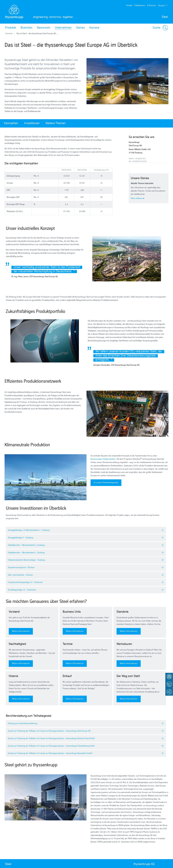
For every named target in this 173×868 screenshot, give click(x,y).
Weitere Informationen (21, 631)
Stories (80, 28)
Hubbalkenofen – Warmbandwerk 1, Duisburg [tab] (26, 553)
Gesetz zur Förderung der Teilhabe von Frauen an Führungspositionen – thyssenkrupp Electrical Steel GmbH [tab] (51, 738)
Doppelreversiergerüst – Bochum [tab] (21, 568)
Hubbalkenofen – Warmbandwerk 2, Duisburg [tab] (26, 545)
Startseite (9, 34)
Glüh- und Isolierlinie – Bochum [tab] (20, 575)
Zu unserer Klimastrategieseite (106, 483)
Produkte (11, 28)
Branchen (26, 28)
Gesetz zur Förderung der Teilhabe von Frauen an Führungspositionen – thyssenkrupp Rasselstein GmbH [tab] (50, 753)
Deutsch (162, 6)
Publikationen (140, 6)
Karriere (94, 28)
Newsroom (44, 28)
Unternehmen (63, 28)
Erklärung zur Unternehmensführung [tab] (23, 724)
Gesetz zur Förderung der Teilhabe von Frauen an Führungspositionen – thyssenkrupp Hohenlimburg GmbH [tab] (51, 746)
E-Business (152, 6)
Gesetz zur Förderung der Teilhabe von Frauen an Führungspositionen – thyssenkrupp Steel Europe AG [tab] (49, 731)
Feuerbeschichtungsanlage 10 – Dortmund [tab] (25, 582)
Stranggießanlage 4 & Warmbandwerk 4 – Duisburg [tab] (29, 530)
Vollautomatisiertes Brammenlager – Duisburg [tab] (26, 560)
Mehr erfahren (137, 198)
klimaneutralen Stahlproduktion (103, 459)
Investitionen (32, 123)
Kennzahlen (11, 123)
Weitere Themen (56, 123)
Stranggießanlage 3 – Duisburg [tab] (20, 538)
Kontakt (129, 6)
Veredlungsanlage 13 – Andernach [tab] (22, 590)
